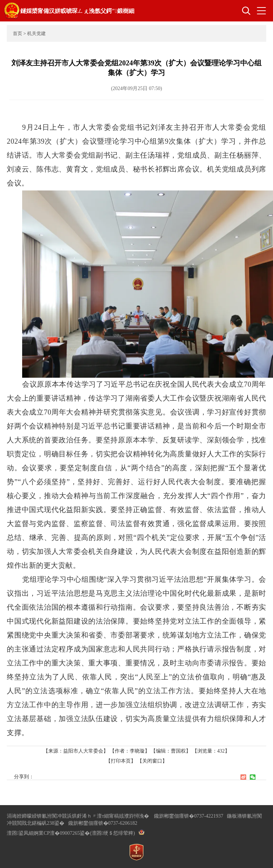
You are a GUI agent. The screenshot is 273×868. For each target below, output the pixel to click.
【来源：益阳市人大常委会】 (76, 751)
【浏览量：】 (211, 751)
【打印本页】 (121, 761)
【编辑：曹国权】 (171, 751)
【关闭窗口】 (152, 761)
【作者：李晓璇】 (130, 751)
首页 (18, 33)
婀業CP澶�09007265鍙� (62, 833)
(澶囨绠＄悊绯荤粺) (112, 833)
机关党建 (36, 33)
